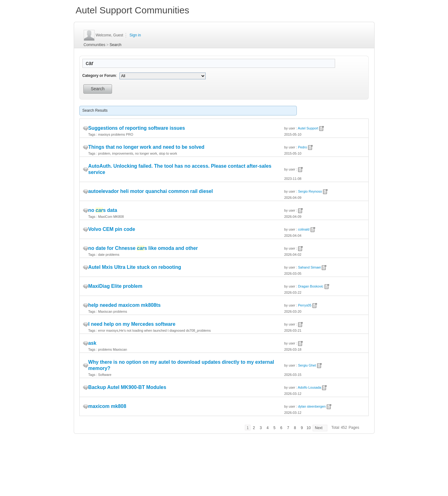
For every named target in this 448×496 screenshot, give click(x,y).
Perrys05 (305, 305)
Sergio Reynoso (310, 191)
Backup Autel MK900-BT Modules (127, 387)
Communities (95, 45)
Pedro (303, 147)
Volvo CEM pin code (112, 229)
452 (344, 428)
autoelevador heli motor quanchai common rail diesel (151, 191)
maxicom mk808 (107, 406)
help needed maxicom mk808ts (125, 305)
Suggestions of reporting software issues (137, 128)
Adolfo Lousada (309, 387)
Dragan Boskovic (311, 286)
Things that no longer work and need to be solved (146, 147)
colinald (304, 229)
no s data (103, 210)
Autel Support (308, 128)
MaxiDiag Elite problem (115, 286)
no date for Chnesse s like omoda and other (143, 248)
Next (319, 428)
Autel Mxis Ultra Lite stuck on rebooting (135, 267)
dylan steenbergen (312, 406)
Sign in (135, 35)
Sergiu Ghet (307, 365)
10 (308, 428)
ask (92, 343)
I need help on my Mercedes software (132, 324)
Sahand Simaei (309, 267)
